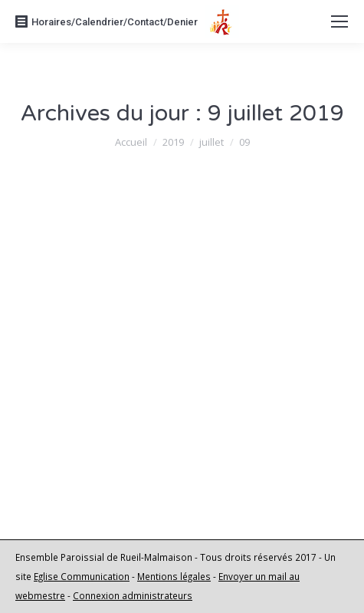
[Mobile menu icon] (339, 21)
